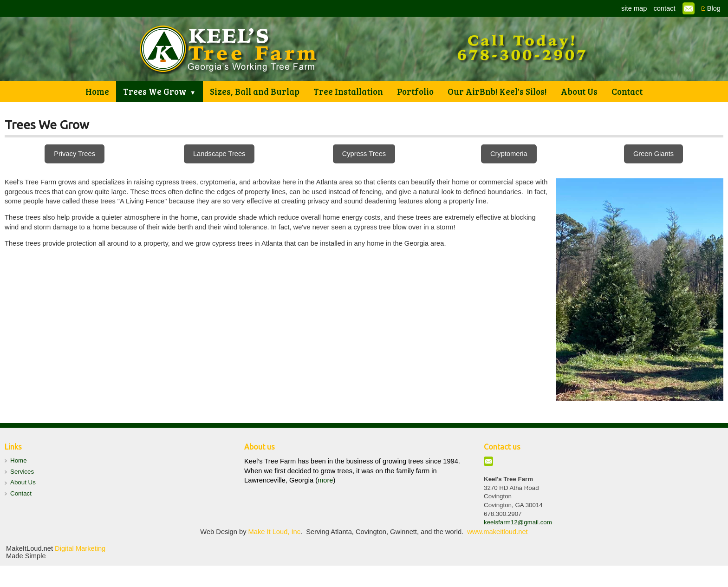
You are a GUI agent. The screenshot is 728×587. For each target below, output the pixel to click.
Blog (714, 8)
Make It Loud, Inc (274, 532)
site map (634, 8)
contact (664, 8)
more (325, 480)
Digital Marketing (80, 548)
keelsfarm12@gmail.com (518, 522)
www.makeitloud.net (497, 532)
